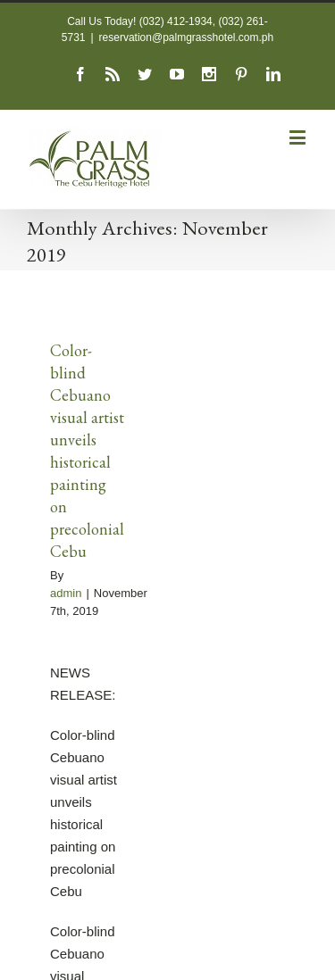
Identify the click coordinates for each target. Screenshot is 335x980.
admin (66, 593)
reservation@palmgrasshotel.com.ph (187, 37)
